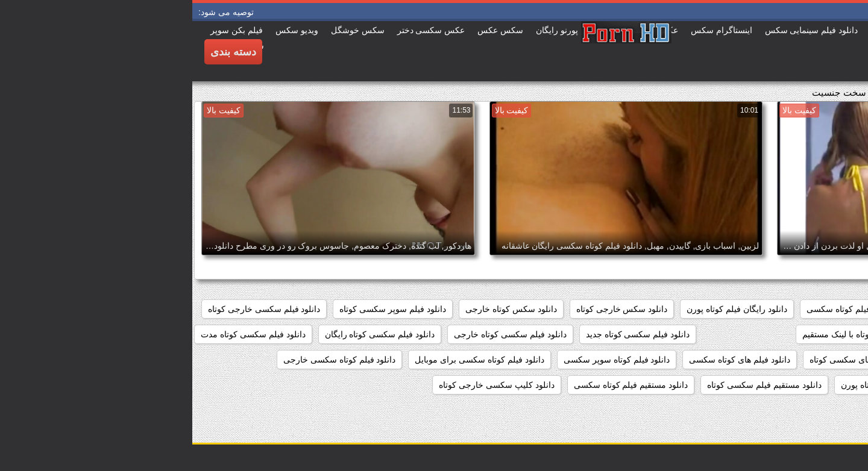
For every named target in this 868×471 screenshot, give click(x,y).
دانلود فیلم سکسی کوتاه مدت (61, 334)
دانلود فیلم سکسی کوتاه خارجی (318, 334)
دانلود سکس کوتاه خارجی (319, 309)
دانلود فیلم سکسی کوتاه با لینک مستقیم (679, 334)
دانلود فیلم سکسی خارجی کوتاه (72, 309)
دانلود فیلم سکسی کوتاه (811, 334)
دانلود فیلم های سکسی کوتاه (668, 360)
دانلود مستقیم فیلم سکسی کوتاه (572, 385)
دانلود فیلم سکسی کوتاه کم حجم (796, 360)
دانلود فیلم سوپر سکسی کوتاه (200, 309)
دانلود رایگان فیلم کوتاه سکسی (669, 309)
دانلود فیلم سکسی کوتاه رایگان (188, 334)
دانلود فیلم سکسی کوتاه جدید (446, 334)
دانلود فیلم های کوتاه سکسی (547, 360)
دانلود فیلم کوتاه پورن (687, 385)
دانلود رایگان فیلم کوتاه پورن (545, 309)
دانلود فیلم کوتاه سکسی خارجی (147, 360)
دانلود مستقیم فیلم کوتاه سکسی (439, 385)
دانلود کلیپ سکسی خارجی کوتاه (304, 385)
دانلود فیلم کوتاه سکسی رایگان (798, 385)
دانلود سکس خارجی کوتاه (430, 309)
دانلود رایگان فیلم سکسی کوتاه (798, 309)
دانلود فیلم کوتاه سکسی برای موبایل (287, 360)
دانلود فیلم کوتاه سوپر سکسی (425, 360)
